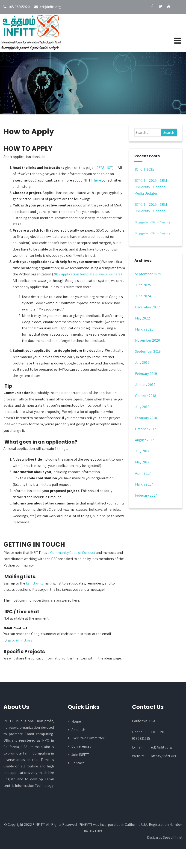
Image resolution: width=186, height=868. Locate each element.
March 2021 (144, 329)
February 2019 (146, 374)
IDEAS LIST (104, 168)
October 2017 (146, 429)
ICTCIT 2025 (144, 169)
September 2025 (148, 274)
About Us (78, 730)
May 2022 (143, 318)
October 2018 (146, 396)
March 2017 (144, 484)
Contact (78, 763)
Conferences (81, 746)
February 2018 (146, 418)
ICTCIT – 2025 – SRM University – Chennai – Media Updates (152, 187)
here (97, 180)
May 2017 (142, 462)
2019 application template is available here (87, 274)
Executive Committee (88, 738)
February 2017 (146, 495)
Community (59, 553)
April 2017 (143, 473)
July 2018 (142, 407)
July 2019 (142, 362)
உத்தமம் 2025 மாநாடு (152, 222)
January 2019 (145, 385)
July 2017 (142, 451)
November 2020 (148, 340)
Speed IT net (173, 837)
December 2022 (148, 307)
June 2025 (143, 285)
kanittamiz (34, 583)
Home (76, 721)
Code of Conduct (82, 553)
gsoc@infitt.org (20, 640)
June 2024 (143, 296)
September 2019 (148, 351)
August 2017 (145, 440)
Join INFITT (80, 755)
